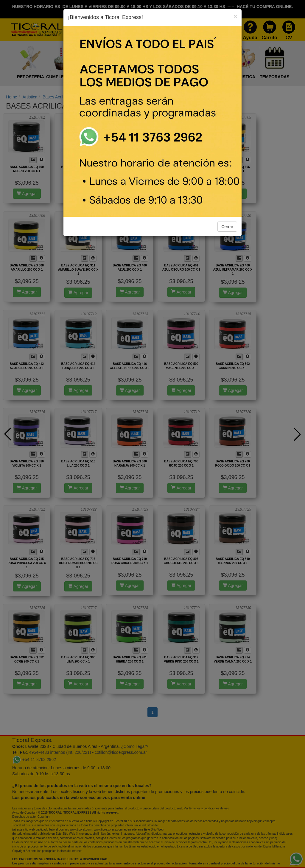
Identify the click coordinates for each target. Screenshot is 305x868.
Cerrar (227, 227)
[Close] (235, 16)
